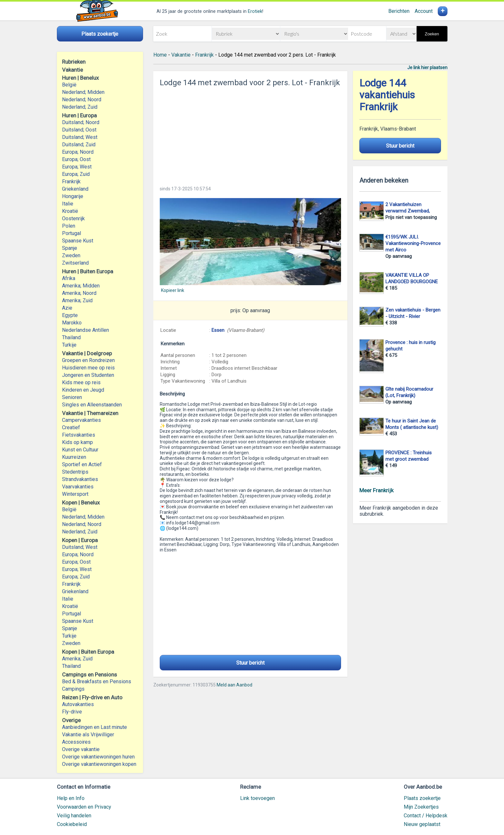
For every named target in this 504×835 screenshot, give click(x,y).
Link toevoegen (257, 798)
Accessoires (76, 742)
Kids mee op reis (81, 382)
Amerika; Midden (81, 286)
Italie (68, 204)
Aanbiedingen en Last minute (94, 727)
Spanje (70, 248)
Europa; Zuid (76, 174)
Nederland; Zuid (80, 107)
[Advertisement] (250, 134)
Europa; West (77, 167)
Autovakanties (78, 704)
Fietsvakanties (79, 435)
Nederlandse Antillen (85, 330)
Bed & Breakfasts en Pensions (97, 681)
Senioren (72, 397)
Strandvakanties (80, 479)
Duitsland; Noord (81, 122)
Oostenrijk (73, 218)
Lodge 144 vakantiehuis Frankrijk (387, 95)
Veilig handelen (74, 816)
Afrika (69, 278)
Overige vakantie (81, 749)
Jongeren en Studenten (88, 375)
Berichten (399, 11)
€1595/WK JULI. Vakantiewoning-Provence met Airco (413, 243)
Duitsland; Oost (79, 130)
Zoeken (432, 34)
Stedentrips (75, 472)
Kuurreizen (74, 457)
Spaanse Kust (78, 241)
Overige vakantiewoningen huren (98, 757)
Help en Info (71, 798)
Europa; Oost (76, 159)
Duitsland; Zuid (79, 145)
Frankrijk (71, 182)
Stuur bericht (250, 663)
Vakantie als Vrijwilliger (88, 735)
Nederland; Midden (83, 92)
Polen (69, 226)
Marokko (72, 323)
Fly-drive (72, 712)
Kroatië (70, 211)
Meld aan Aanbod (234, 685)
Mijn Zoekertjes (421, 807)
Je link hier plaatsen (427, 68)
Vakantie (181, 55)
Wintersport (75, 494)
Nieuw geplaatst (422, 824)
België (69, 85)
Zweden (71, 255)
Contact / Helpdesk (426, 816)
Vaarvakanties (78, 487)
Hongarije (73, 196)
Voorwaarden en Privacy (84, 807)
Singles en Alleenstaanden (92, 405)
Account (424, 11)
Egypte (70, 315)
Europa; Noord (78, 152)
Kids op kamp (77, 442)
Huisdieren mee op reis (88, 368)
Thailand (71, 337)
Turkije (69, 345)
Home (160, 55)
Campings (73, 689)
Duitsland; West (80, 137)
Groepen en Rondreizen (88, 360)
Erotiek (255, 11)
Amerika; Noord (79, 293)
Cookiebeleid (72, 824)
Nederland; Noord (82, 100)
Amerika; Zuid (77, 300)
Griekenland (75, 189)
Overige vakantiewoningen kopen (99, 764)
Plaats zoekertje (422, 798)
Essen (218, 330)
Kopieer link (173, 290)
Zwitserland (75, 263)
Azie (67, 308)
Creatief (71, 427)
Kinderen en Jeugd (83, 390)
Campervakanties (81, 420)
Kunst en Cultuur (80, 450)
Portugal (72, 233)
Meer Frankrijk (376, 490)
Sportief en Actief (82, 464)
